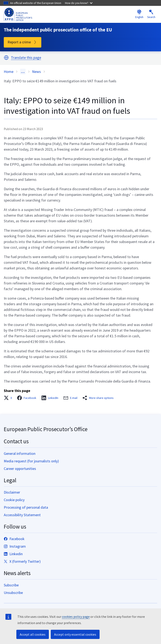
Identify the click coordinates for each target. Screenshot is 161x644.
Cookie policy (14, 500)
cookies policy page (76, 617)
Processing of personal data (26, 507)
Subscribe (11, 585)
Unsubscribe (13, 593)
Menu (153, 44)
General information (20, 453)
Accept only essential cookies (75, 634)
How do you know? (79, 3)
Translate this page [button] (26, 58)
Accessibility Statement (22, 515)
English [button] (139, 14)
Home (9, 72)
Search (151, 14)
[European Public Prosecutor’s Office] (18, 14)
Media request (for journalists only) (31, 461)
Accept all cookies (33, 634)
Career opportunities (20, 469)
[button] (6, 58)
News (36, 72)
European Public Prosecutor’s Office (46, 429)
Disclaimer (12, 492)
